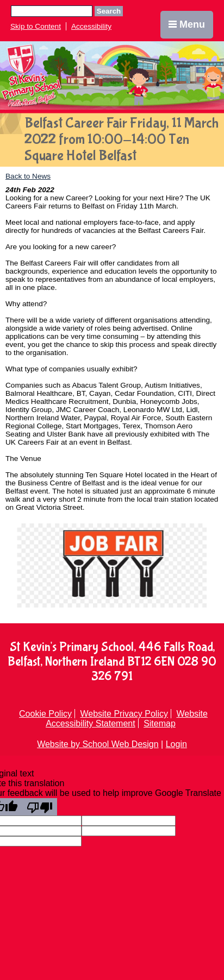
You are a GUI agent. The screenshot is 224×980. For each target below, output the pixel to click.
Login (176, 744)
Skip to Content (36, 26)
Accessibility (91, 26)
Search (109, 11)
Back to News (28, 176)
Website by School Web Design (98, 744)
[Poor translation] (40, 807)
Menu (187, 24)
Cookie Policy (45, 714)
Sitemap (160, 723)
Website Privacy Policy (124, 714)
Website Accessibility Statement (127, 719)
